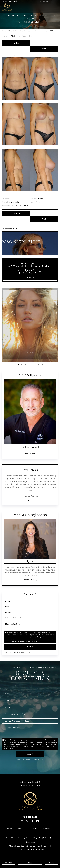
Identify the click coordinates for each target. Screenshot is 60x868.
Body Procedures (26, 31)
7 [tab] (39, 365)
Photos (9, 863)
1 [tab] (18, 365)
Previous (16, 43)
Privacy (23, 652)
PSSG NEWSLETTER (21, 242)
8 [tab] (42, 365)
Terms (28, 652)
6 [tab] (35, 365)
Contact (34, 828)
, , (30, 784)
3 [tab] (25, 365)
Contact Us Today (30, 580)
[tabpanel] (30, 325)
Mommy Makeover (41, 31)
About (22, 828)
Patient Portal (12, 1)
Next (44, 49)
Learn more (30, 453)
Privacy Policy (30, 639)
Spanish (4, 1)
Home (4, 31)
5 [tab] (32, 365)
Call (30, 863)
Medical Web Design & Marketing (23, 846)
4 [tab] (29, 365)
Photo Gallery (13, 31)
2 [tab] (22, 365)
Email (51, 863)
